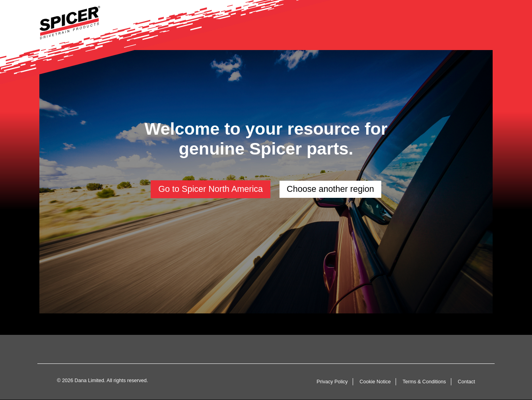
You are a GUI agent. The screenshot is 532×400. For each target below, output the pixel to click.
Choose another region (330, 189)
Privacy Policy (332, 382)
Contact (466, 382)
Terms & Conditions (424, 382)
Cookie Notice (375, 382)
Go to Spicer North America (211, 189)
